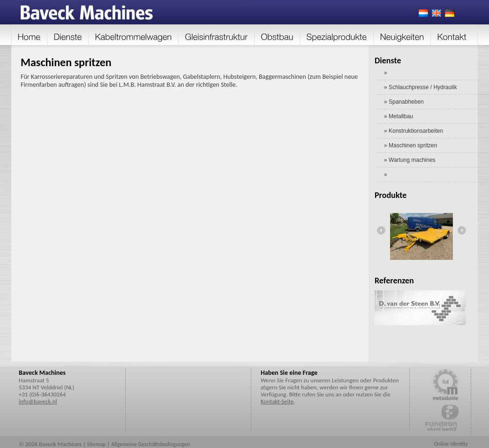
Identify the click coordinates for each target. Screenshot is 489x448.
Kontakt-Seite (277, 401)
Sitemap (97, 444)
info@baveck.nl (38, 401)
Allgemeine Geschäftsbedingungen (150, 444)
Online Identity (451, 444)
